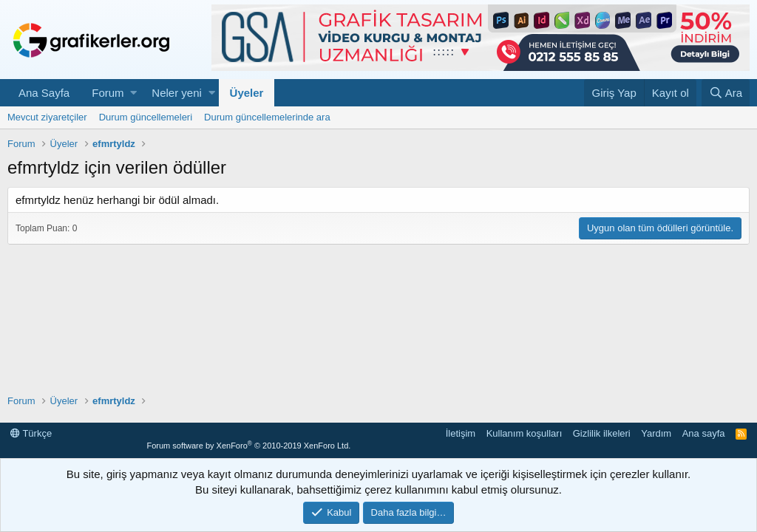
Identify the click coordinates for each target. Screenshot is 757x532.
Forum (108, 93)
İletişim (461, 433)
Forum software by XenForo (248, 446)
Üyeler (247, 93)
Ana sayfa (704, 433)
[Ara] (726, 93)
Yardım (656, 433)
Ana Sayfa (44, 93)
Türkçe (31, 433)
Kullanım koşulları (525, 433)
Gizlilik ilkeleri (602, 433)
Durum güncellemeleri (146, 117)
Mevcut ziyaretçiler (47, 117)
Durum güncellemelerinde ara (267, 117)
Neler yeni (177, 93)
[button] (133, 93)
